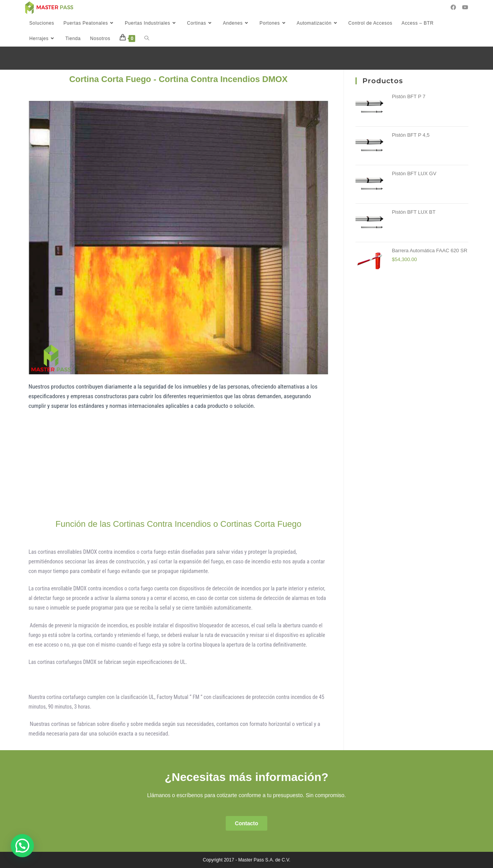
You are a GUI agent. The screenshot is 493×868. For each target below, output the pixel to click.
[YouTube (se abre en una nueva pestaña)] (465, 7)
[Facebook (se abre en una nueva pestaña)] (453, 7)
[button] (247, 823)
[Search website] (147, 39)
